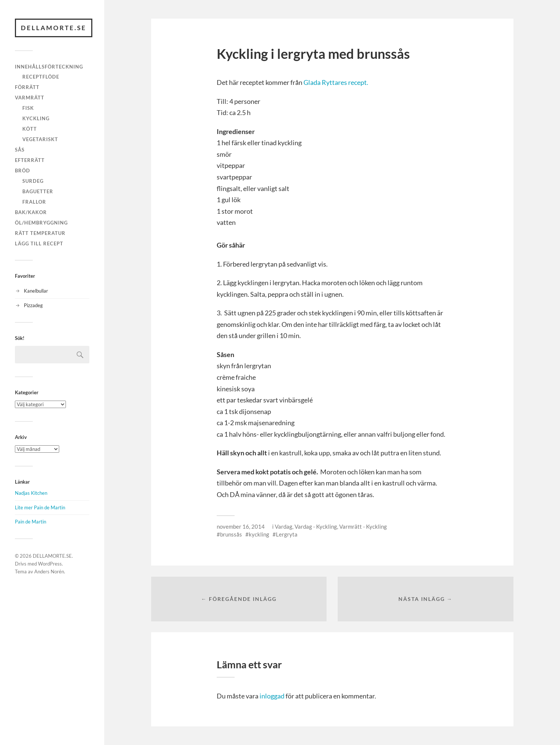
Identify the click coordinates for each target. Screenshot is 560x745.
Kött (30, 129)
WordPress (50, 564)
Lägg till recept (39, 243)
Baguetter (38, 191)
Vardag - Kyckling (316, 526)
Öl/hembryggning (41, 223)
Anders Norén (49, 572)
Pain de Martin (31, 522)
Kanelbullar (36, 291)
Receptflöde (41, 77)
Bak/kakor (31, 212)
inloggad (272, 696)
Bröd (23, 171)
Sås (20, 150)
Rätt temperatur (40, 233)
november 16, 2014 (241, 526)
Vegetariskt (40, 139)
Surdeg (33, 181)
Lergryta (287, 534)
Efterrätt (30, 160)
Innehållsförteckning (49, 67)
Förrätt (27, 87)
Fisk (28, 108)
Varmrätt (30, 98)
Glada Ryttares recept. (336, 82)
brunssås (231, 534)
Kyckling (36, 118)
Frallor (34, 202)
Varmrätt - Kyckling (363, 526)
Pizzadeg (33, 305)
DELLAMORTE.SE (54, 28)
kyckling (259, 534)
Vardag (284, 526)
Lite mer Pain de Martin (40, 507)
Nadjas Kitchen (31, 493)
